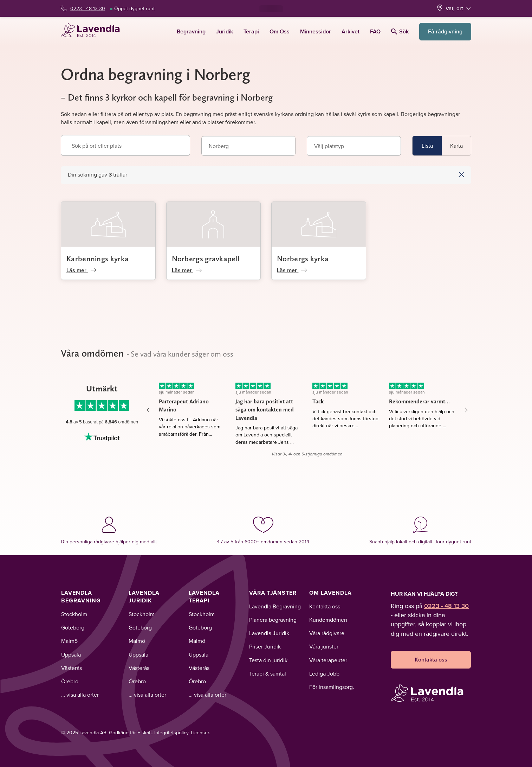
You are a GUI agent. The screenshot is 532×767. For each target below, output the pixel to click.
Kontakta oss (325, 606)
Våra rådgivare (327, 633)
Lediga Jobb (324, 673)
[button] (436, 174)
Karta (456, 146)
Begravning (191, 31)
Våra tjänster (273, 593)
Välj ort (454, 8)
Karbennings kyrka (98, 258)
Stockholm (74, 614)
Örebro (70, 681)
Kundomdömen (328, 620)
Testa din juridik (268, 660)
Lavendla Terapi (204, 597)
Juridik (225, 31)
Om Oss (280, 31)
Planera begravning (273, 620)
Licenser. (200, 733)
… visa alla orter (80, 695)
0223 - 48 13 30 (88, 8)
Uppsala (71, 654)
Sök (400, 31)
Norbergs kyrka (303, 258)
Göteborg (73, 627)
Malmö (69, 641)
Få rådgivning (445, 31)
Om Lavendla (330, 593)
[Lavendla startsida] (93, 31)
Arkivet (351, 31)
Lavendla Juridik (144, 597)
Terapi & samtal (268, 673)
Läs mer (81, 270)
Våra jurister (324, 646)
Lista (427, 146)
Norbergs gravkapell (206, 258)
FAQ (375, 31)
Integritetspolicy (171, 733)
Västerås (72, 668)
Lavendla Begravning (81, 597)
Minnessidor (316, 31)
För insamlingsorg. (332, 687)
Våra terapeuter (328, 660)
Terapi (251, 31)
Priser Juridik (265, 646)
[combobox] (248, 146)
